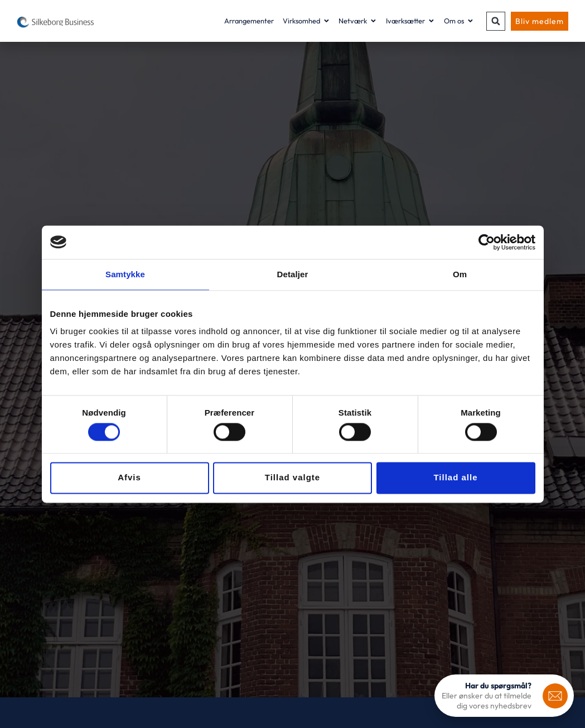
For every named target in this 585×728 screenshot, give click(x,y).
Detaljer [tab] (293, 274)
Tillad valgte (292, 478)
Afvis (129, 478)
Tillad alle (455, 478)
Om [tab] (460, 274)
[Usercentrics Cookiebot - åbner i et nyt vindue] (487, 242)
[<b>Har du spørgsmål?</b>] (555, 696)
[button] (496, 21)
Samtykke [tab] (125, 274)
